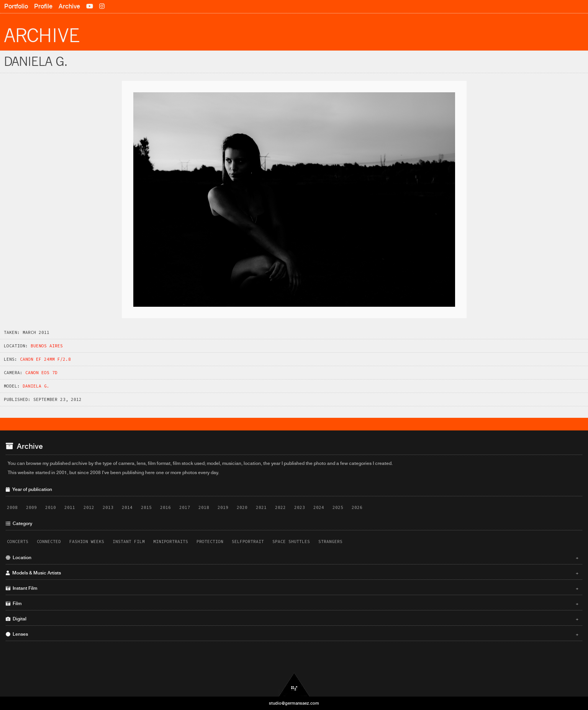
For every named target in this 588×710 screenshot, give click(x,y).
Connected (49, 541)
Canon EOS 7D (41, 373)
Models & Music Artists (292, 573)
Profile (43, 6)
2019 (223, 507)
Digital (292, 619)
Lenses (292, 634)
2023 (300, 507)
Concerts (18, 541)
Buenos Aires (47, 346)
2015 (146, 507)
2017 (185, 507)
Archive (69, 6)
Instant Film (129, 541)
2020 (242, 507)
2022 (280, 507)
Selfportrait (248, 541)
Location (292, 558)
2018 (204, 507)
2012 (89, 507)
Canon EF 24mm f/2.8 (45, 359)
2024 (319, 507)
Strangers (330, 541)
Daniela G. (36, 386)
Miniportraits (171, 541)
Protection (210, 541)
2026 (357, 507)
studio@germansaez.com (294, 703)
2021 (261, 507)
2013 (108, 507)
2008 (12, 507)
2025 (338, 507)
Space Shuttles (291, 541)
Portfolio (16, 6)
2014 (127, 507)
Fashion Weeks (87, 541)
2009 (31, 507)
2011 (70, 507)
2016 (165, 507)
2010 (51, 507)
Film (292, 604)
